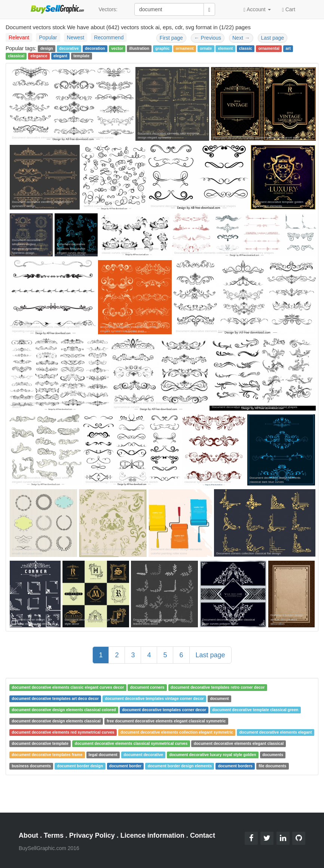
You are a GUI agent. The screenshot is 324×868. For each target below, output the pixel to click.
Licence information (152, 835)
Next (241, 38)
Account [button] (257, 10)
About (28, 835)
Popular (48, 37)
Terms (54, 835)
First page (171, 38)
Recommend (109, 37)
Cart (289, 9)
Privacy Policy (92, 835)
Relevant (19, 37)
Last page (273, 38)
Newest (76, 37)
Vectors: (108, 9)
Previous (208, 38)
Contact (203, 835)
